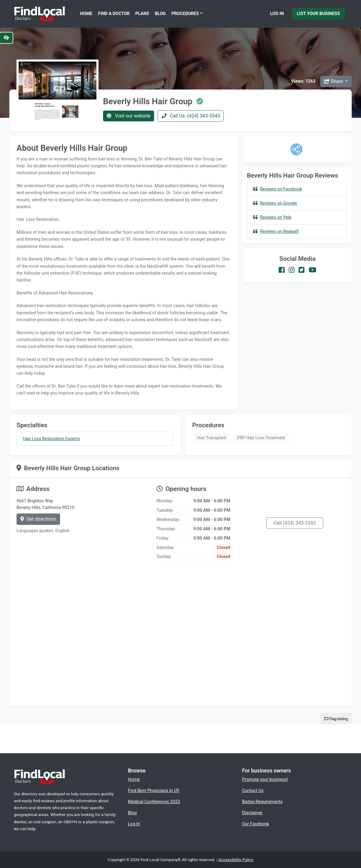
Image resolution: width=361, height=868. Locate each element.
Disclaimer (252, 813)
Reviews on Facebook (278, 189)
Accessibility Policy (236, 860)
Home (86, 14)
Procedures (185, 14)
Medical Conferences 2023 (154, 802)
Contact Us (253, 790)
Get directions (38, 519)
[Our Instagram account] (292, 270)
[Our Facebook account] (282, 270)
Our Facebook (256, 824)
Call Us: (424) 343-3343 (191, 116)
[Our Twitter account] (302, 270)
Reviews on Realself (276, 231)
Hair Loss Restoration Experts (51, 439)
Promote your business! (265, 779)
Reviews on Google (275, 203)
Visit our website (129, 116)
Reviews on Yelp (272, 217)
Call (295, 523)
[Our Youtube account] (312, 270)
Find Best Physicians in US (154, 790)
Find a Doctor (114, 14)
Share (334, 81)
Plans (142, 14)
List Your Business (319, 14)
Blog (160, 14)
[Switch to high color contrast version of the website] (6, 38)
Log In (277, 14)
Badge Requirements (262, 802)
